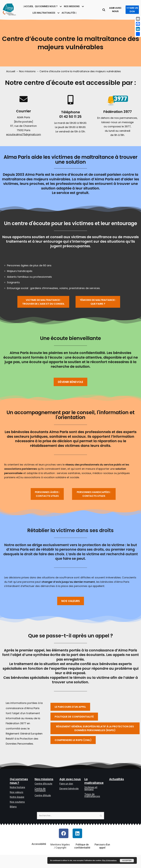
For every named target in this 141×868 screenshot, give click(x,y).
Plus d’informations (109, 860)
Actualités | (70, 13)
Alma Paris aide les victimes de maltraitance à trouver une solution (71, 161)
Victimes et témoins (91, 801)
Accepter (127, 861)
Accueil (11, 71)
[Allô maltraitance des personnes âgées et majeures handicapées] (9, 9)
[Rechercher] (104, 10)
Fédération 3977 (118, 112)
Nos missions (28, 71)
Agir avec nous (70, 792)
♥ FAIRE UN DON (133, 10)
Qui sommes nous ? (19, 793)
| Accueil (27, 6)
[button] (43, 305)
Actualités (117, 792)
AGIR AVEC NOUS (116, 10)
